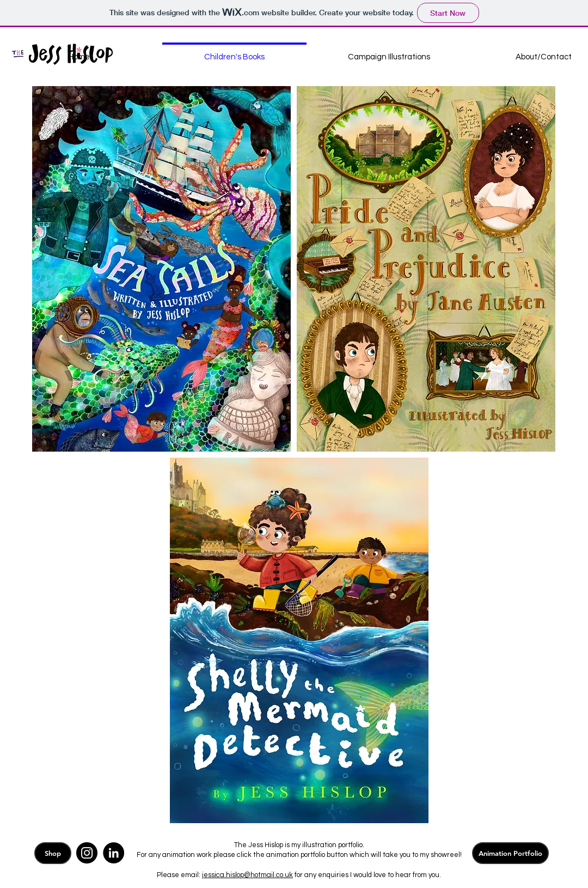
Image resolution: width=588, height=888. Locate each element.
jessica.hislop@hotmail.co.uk (247, 875)
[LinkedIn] (114, 853)
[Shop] (53, 853)
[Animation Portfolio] (510, 853)
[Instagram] (87, 853)
